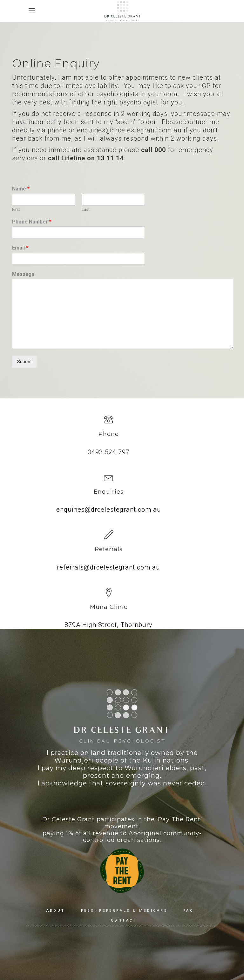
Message (23, 274)
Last (86, 209)
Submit (24, 362)
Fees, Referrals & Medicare (124, 911)
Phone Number (32, 222)
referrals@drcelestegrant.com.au (108, 567)
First (16, 209)
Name (21, 189)
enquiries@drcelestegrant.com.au (109, 510)
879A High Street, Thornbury (108, 625)
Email (20, 248)
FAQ (189, 911)
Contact (124, 920)
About (56, 911)
